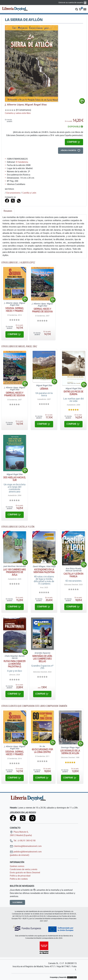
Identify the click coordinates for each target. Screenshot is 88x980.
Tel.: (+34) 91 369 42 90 (23, 841)
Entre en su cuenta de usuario (73, 2)
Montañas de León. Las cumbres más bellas (42, 659)
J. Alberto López (14, 104)
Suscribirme (17, 902)
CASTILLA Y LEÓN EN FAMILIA (73, 575)
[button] (77, 9)
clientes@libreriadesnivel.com (26, 846)
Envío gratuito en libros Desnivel (25, 872)
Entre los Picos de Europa (73, 393)
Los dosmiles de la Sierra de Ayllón (70, 752)
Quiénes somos (17, 866)
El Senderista (22, 162)
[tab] (8, 212)
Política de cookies (19, 879)
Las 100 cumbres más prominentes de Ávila (15, 572)
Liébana (44, 389)
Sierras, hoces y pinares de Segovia (42, 310)
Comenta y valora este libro (18, 113)
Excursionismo (13, 193)
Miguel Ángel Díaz (36, 104)
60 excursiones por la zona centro (42, 751)
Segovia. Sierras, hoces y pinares (15, 309)
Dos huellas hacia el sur (15, 479)
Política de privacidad (20, 876)
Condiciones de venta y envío (24, 869)
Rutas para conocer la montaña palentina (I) (15, 664)
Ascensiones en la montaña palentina (44, 571)
